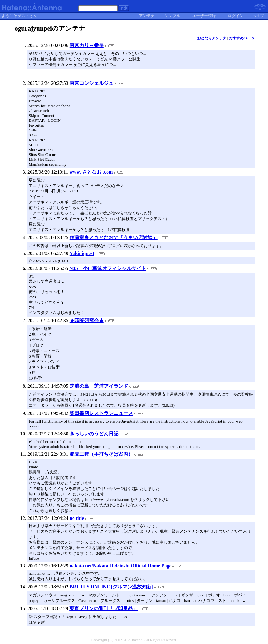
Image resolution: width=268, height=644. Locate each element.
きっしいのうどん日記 (94, 434)
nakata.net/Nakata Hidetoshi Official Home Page (121, 566)
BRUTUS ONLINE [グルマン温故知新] (112, 587)
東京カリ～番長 (87, 45)
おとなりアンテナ (212, 38)
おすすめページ (242, 38)
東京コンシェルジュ (92, 83)
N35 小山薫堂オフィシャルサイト (108, 268)
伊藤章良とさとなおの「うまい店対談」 (114, 237)
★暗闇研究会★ (87, 320)
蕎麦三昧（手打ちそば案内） (101, 454)
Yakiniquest (82, 253)
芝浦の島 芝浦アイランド (99, 386)
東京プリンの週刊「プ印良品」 (103, 608)
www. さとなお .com (91, 172)
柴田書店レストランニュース (101, 413)
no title (77, 518)
